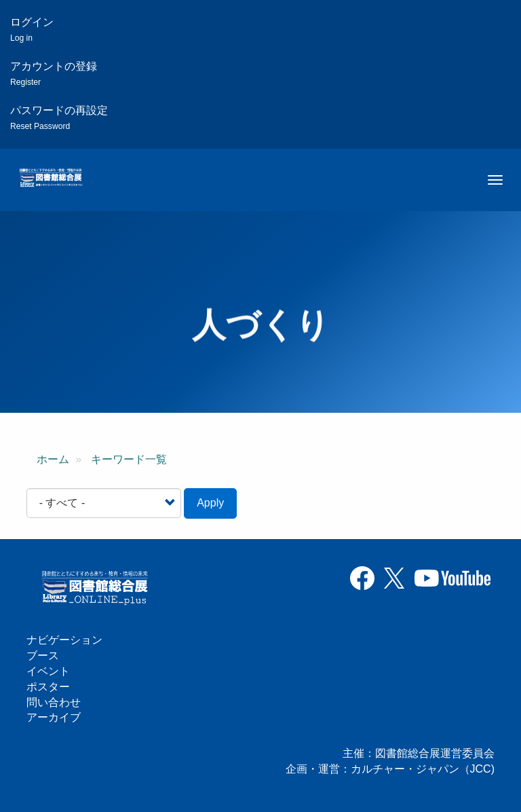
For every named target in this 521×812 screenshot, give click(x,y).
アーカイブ (54, 717)
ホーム (53, 459)
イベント (48, 671)
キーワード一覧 (129, 459)
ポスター (48, 687)
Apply (210, 503)
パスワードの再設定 (59, 118)
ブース (43, 656)
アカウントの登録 (54, 74)
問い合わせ (54, 702)
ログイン (32, 30)
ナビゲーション (64, 640)
